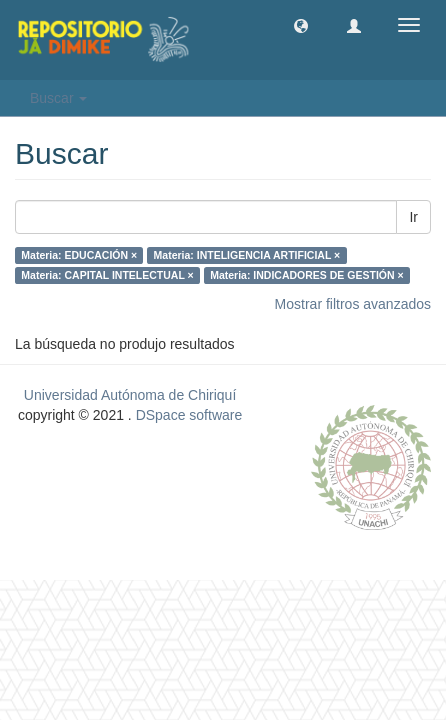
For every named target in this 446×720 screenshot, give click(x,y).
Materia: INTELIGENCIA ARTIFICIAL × (247, 255)
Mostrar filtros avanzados (353, 304)
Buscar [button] (58, 98)
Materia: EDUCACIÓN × (79, 255)
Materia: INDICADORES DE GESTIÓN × (306, 275)
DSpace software (189, 415)
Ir (413, 217)
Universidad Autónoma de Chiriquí (130, 395)
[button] (301, 25)
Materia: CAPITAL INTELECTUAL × (107, 275)
